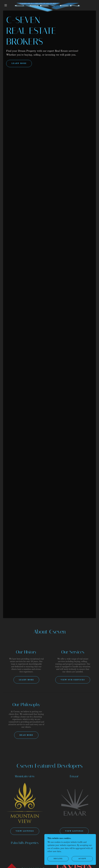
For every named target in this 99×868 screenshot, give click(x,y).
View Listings (25, 831)
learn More (19, 63)
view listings (74, 831)
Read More (26, 735)
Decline (58, 859)
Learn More (26, 680)
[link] (47, 3)
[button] (6, 5)
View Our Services (73, 680)
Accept (82, 859)
